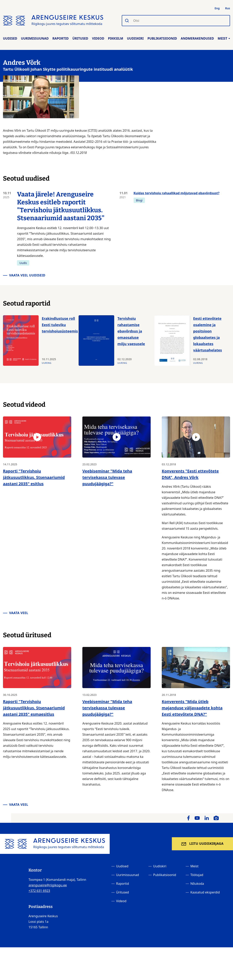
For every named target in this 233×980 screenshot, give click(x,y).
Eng (217, 8)
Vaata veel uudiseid (27, 275)
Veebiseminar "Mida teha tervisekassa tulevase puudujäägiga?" (107, 477)
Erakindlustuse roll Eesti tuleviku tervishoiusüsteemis (60, 325)
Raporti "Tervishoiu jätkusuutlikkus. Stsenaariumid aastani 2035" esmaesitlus (34, 708)
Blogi (139, 200)
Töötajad (197, 875)
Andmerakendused (197, 38)
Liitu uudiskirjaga (206, 844)
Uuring (47, 363)
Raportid (61, 38)
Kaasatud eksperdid (205, 892)
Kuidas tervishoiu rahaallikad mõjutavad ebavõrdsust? (177, 193)
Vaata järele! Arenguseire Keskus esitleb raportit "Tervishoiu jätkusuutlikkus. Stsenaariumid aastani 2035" (61, 206)
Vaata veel (19, 613)
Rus (228, 8)
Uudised (10, 38)
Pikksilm (116, 38)
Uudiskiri (135, 38)
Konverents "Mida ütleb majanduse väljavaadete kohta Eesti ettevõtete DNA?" (192, 708)
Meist (224, 38)
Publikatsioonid (162, 38)
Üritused (80, 38)
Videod (98, 38)
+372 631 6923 (39, 891)
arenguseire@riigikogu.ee (48, 885)
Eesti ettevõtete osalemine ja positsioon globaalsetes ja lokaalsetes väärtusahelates (208, 334)
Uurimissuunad (35, 38)
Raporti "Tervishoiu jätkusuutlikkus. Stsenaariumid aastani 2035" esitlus (34, 477)
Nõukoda (197, 884)
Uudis (23, 263)
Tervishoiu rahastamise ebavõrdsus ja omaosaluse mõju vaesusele (131, 331)
